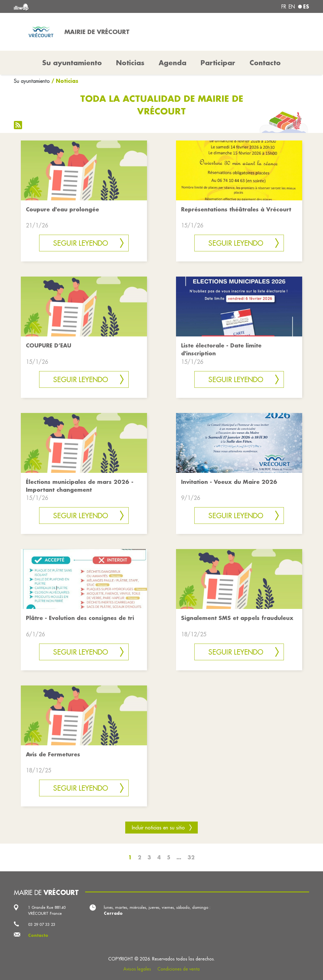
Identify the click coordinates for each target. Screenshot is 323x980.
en (292, 7)
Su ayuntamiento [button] (72, 63)
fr (284, 7)
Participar (218, 63)
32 (191, 857)
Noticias (130, 63)
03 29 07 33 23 (42, 924)
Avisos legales (137, 969)
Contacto (265, 63)
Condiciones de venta (179, 969)
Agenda (173, 63)
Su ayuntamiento (32, 81)
